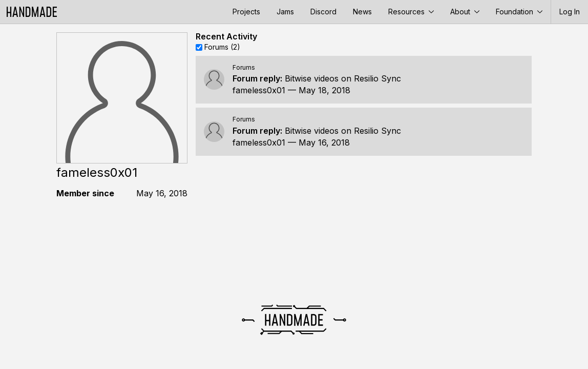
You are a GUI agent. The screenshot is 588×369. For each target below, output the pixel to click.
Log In (570, 12)
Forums (244, 67)
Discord (323, 12)
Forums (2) (222, 47)
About (465, 12)
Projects (246, 12)
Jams (285, 12)
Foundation (519, 12)
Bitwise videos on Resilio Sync (343, 78)
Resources (411, 12)
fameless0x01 (259, 90)
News (362, 12)
